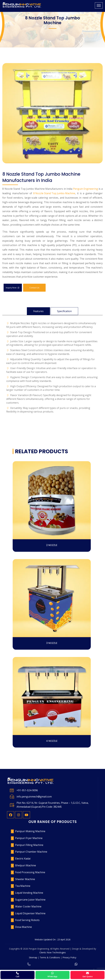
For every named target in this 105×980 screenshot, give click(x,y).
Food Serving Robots (27, 920)
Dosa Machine (24, 927)
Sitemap (33, 957)
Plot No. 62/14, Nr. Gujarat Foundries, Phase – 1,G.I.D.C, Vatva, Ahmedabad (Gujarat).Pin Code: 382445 (53, 805)
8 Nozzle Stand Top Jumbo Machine (54, 193)
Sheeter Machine (25, 879)
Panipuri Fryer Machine (29, 838)
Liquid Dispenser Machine (30, 913)
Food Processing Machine (30, 872)
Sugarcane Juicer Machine (30, 900)
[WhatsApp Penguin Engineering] (52, 975)
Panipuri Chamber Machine (31, 852)
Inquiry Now (13, 288)
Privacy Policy (69, 957)
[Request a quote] (87, 975)
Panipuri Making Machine (30, 831)
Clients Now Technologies (53, 952)
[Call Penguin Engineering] (17, 975)
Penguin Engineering (86, 189)
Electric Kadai (23, 859)
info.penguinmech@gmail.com (34, 797)
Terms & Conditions (50, 957)
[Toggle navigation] (99, 5)
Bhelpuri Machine (26, 865)
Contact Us (34, 288)
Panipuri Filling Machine (29, 845)
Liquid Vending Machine (29, 893)
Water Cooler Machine (28, 906)
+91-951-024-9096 (27, 790)
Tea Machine (23, 886)
